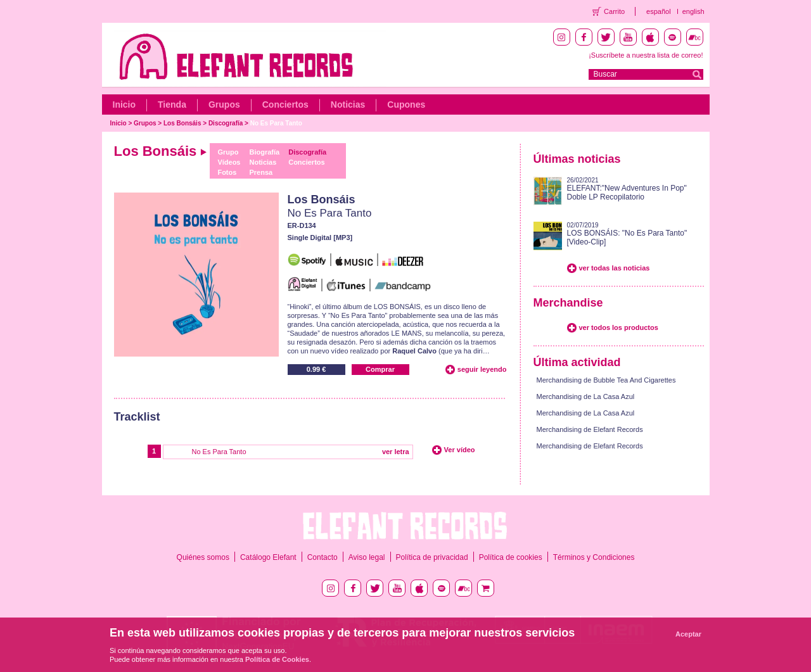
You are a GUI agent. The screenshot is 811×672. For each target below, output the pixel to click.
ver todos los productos (619, 327)
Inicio (125, 105)
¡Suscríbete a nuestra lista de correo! (646, 55)
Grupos (224, 105)
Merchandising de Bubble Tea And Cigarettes (606, 380)
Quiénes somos (203, 557)
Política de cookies (511, 557)
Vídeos (229, 162)
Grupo (228, 152)
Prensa (261, 172)
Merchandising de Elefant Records (590, 429)
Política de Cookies (277, 659)
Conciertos (285, 105)
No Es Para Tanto (276, 123)
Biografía (265, 152)
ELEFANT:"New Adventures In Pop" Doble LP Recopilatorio (627, 193)
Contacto (322, 557)
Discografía (226, 123)
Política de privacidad (432, 557)
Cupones (406, 105)
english (693, 11)
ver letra (396, 452)
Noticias (348, 105)
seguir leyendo (482, 369)
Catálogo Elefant (268, 557)
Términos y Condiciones (594, 557)
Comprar (380, 369)
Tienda (172, 105)
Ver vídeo (460, 450)
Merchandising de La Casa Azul (586, 396)
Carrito (614, 11)
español (659, 11)
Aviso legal (367, 557)
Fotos (227, 172)
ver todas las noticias (615, 268)
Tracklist (137, 417)
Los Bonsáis (182, 123)
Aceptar (688, 634)
